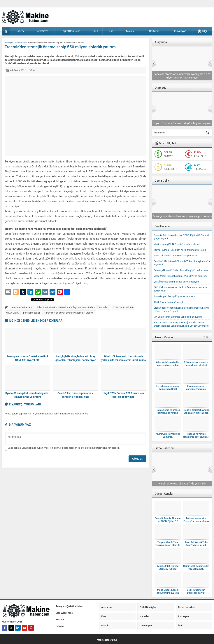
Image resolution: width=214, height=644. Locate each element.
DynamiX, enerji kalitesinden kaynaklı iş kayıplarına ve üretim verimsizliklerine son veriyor (27, 397)
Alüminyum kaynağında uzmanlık (168, 435)
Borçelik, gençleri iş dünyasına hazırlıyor (174, 296)
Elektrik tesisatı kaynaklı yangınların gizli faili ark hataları (196, 413)
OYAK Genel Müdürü (123, 307)
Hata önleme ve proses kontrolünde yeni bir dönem (168, 413)
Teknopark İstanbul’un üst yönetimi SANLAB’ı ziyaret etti (27, 358)
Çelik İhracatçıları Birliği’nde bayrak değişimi (176, 282)
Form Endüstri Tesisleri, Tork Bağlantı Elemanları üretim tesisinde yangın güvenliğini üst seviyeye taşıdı (181, 324)
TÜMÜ (206, 337)
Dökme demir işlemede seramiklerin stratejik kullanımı (196, 365)
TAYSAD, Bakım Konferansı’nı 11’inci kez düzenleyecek (182, 121)
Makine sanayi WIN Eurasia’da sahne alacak (177, 244)
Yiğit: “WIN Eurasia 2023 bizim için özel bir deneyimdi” (124, 395)
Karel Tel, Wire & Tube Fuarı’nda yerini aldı (175, 255)
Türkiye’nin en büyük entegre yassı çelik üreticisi (69, 313)
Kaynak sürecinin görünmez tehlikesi (196, 387)
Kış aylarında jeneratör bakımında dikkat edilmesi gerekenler (168, 389)
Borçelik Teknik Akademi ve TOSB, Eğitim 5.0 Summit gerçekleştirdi (168, 521)
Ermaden (104, 307)
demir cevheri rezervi (22, 307)
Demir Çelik (20, 43)
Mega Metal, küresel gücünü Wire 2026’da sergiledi (180, 276)
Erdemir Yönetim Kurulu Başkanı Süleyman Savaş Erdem (66, 307)
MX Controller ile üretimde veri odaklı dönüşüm (178, 317)
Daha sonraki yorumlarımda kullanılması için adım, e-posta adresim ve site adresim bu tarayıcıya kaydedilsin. (64, 448)
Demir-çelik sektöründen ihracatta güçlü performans (181, 270)
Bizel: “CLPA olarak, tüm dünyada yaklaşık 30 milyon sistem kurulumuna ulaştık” (124, 360)
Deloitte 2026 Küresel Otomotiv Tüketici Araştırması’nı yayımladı (182, 76)
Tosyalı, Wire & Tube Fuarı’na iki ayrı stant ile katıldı (182, 216)
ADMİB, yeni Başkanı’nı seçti (169, 302)
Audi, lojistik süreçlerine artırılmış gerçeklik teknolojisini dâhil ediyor (76, 358)
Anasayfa (9, 43)
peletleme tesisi (31, 313)
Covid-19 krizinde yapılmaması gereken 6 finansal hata (76, 395)
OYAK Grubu (13, 313)
